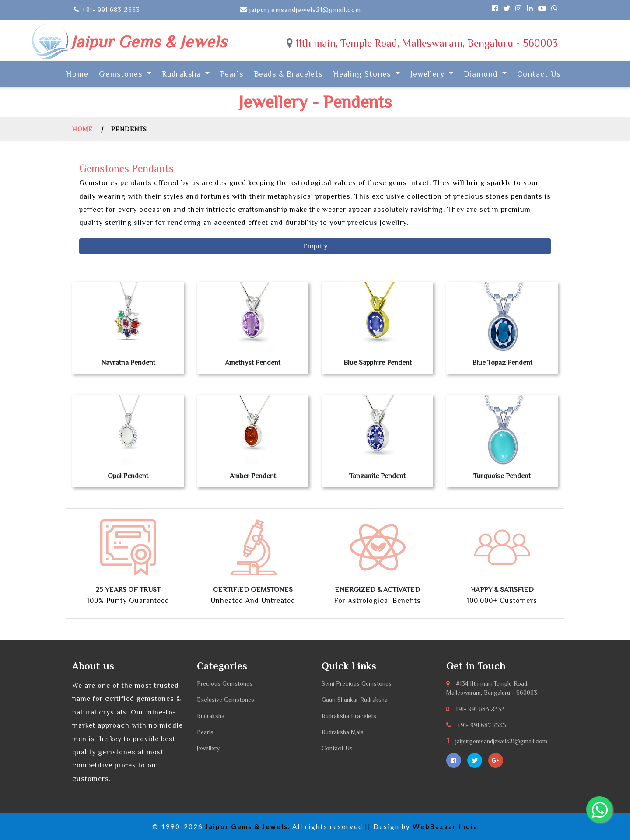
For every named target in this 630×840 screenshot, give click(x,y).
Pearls (232, 74)
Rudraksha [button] (183, 74)
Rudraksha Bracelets (349, 716)
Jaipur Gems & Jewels (149, 42)
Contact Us (539, 74)
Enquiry (315, 246)
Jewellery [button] (429, 74)
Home (79, 73)
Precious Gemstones (225, 683)
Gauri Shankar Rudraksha (355, 700)
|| (368, 826)
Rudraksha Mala (343, 732)
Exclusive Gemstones (226, 700)
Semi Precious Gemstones (357, 683)
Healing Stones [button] (363, 74)
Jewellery (208, 748)
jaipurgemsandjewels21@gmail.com (501, 741)
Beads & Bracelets (288, 74)
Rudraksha (211, 716)
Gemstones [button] (122, 74)
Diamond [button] (482, 74)
